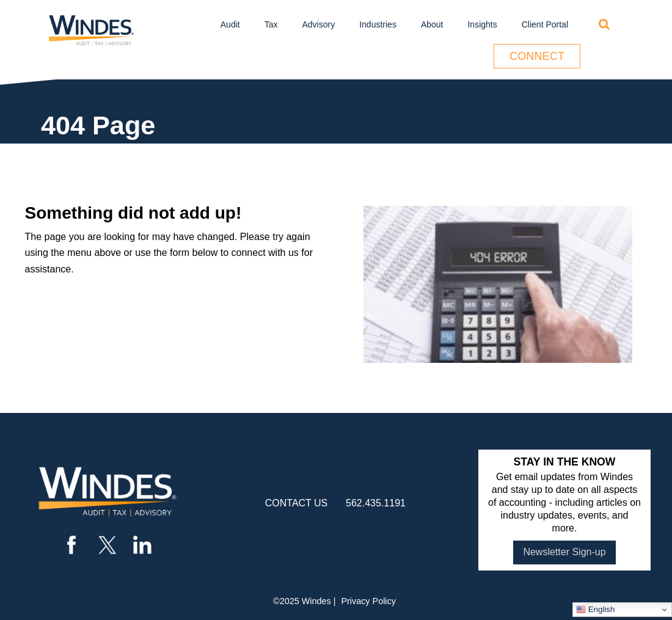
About (432, 24)
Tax (271, 24)
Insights (482, 24)
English (595, 610)
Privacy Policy (368, 601)
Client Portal (545, 24)
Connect (537, 56)
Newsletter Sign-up (564, 552)
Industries (378, 24)
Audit (230, 24)
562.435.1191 (376, 503)
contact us (297, 503)
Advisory (319, 24)
